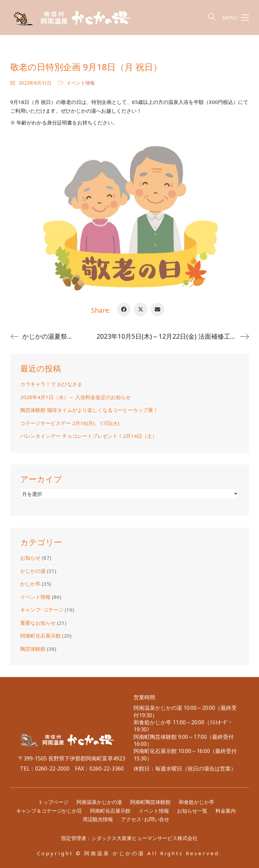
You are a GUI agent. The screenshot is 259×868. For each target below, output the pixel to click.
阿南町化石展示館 (40, 636)
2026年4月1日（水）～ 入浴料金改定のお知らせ (76, 397)
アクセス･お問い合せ (145, 819)
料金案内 (226, 811)
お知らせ (30, 558)
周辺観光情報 (98, 819)
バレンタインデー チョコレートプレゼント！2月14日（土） (89, 436)
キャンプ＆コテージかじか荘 (49, 811)
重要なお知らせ (38, 623)
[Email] (157, 309)
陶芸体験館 (33, 649)
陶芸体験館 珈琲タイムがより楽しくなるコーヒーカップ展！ (89, 410)
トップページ (53, 802)
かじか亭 (30, 584)
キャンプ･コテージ (42, 610)
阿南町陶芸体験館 (150, 802)
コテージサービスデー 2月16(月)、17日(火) (70, 423)
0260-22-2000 (52, 769)
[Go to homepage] (78, 18)
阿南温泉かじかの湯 (99, 802)
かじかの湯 (33, 571)
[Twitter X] (141, 309)
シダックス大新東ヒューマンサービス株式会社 (145, 838)
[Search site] (212, 18)
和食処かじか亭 (196, 802)
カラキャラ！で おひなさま (51, 384)
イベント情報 (81, 83)
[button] (236, 18)
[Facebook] (124, 309)
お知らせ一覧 (192, 811)
